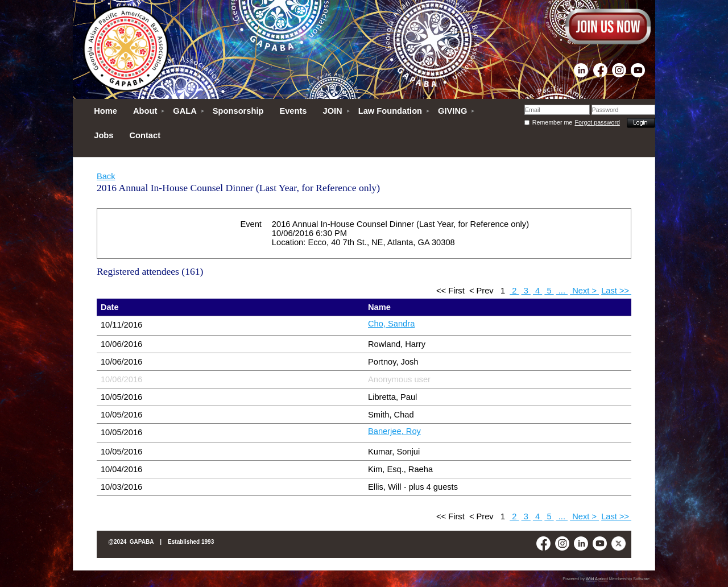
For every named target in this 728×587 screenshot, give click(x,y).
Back (106, 176)
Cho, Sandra (391, 324)
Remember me (552, 122)
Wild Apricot (597, 579)
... (562, 291)
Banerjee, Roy (394, 431)
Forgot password (597, 122)
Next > (584, 291)
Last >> (616, 291)
